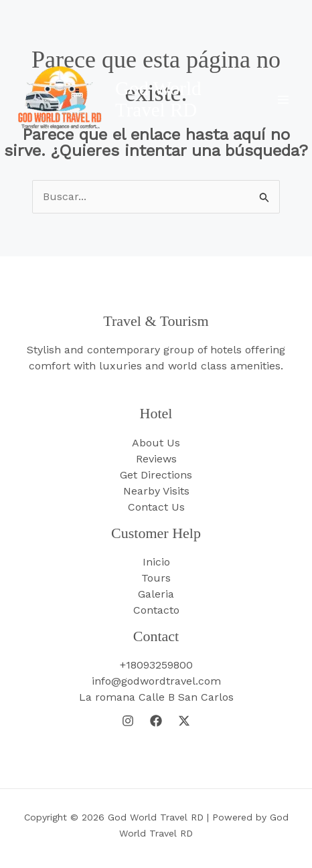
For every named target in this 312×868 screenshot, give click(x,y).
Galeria (156, 594)
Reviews (156, 459)
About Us (156, 443)
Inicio (156, 562)
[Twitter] (184, 721)
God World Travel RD (158, 99)
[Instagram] (128, 721)
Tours (156, 578)
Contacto (156, 610)
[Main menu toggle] (283, 100)
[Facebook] (156, 721)
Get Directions (156, 475)
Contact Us (156, 507)
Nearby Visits (156, 491)
